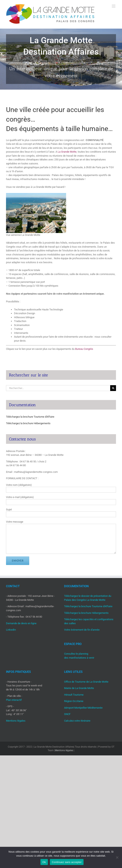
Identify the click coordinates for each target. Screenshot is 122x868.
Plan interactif (14, 700)
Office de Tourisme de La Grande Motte (86, 682)
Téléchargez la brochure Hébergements (28, 423)
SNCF (67, 714)
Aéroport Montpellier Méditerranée (83, 708)
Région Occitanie (74, 701)
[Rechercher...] (58, 388)
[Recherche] (113, 388)
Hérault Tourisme (74, 695)
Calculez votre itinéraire (77, 721)
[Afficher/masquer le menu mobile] (114, 6)
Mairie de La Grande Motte (79, 688)
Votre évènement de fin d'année (82, 630)
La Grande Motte (67, 152)
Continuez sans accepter (67, 862)
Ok (44, 862)
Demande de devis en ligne (21, 623)
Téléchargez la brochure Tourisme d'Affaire (30, 417)
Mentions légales (16, 721)
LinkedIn (11, 630)
